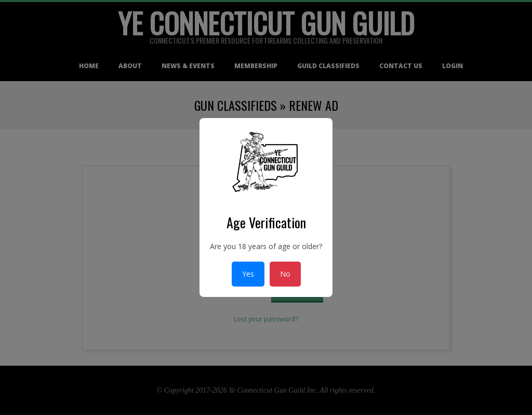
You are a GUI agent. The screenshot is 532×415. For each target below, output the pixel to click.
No (285, 274)
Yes (248, 274)
